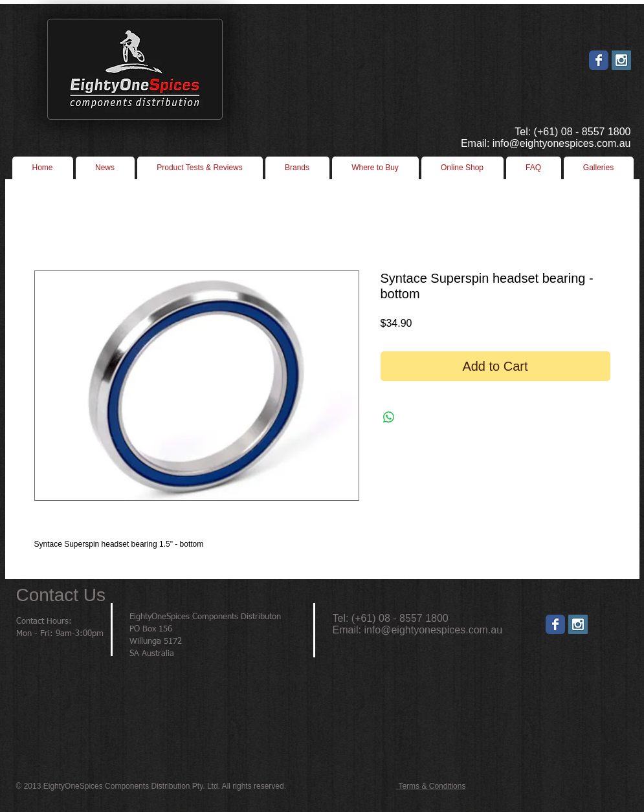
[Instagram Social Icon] (621, 60)
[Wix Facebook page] (599, 60)
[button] (375, 168)
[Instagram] (578, 624)
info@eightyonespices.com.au (433, 630)
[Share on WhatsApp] (389, 417)
